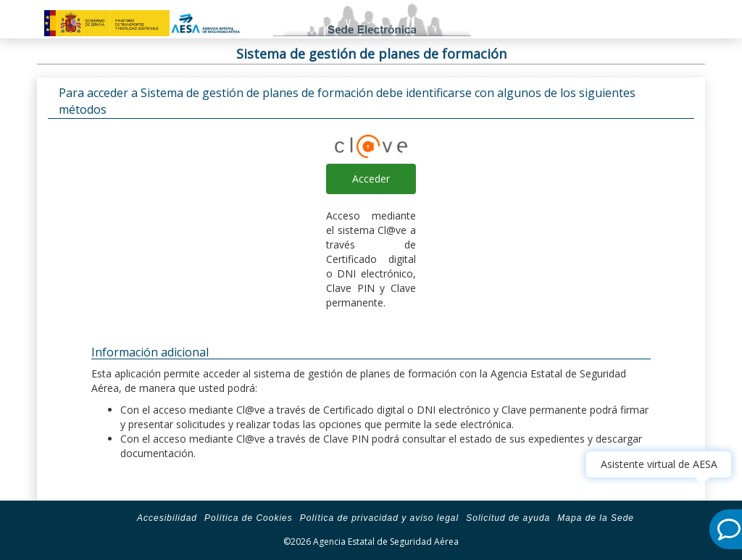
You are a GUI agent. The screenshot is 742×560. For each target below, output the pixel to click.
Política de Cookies (249, 518)
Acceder (371, 179)
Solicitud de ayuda (508, 518)
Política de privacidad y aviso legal (379, 518)
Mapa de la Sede (596, 518)
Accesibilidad (167, 518)
